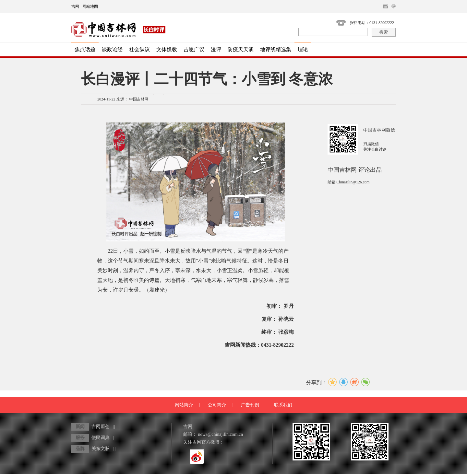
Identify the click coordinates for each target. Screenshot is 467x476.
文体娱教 (167, 49)
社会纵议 (139, 49)
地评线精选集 (276, 49)
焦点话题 (85, 49)
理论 (303, 49)
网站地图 (90, 6)
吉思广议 (194, 49)
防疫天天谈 (241, 49)
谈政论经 (112, 49)
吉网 (75, 6)
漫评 (216, 49)
